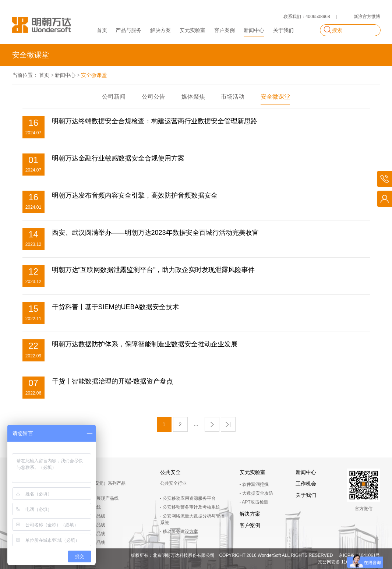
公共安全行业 (173, 483)
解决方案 (160, 30)
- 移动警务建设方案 (179, 531)
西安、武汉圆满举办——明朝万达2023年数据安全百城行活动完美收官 (155, 233)
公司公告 (153, 97)
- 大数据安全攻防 (256, 493)
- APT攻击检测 (254, 502)
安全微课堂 (275, 97)
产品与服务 (128, 30)
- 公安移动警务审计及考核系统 (190, 507)
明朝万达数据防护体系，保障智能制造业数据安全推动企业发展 (145, 344)
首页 (102, 30)
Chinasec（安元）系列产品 (99, 483)
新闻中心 (254, 30)
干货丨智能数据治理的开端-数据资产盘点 (113, 381)
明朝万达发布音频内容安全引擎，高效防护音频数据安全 (135, 195)
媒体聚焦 (193, 97)
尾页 (228, 424)
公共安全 (170, 472)
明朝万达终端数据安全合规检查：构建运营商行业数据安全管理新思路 (155, 121)
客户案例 (225, 30)
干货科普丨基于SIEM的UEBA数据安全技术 (115, 307)
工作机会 (306, 484)
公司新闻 (114, 97)
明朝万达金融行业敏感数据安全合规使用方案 (118, 158)
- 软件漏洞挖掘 (254, 484)
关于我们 (283, 30)
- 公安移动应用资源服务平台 (188, 498)
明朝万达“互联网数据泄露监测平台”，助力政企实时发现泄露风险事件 (153, 270)
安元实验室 (193, 30)
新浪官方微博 (367, 17)
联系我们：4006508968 (307, 17)
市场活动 (233, 97)
